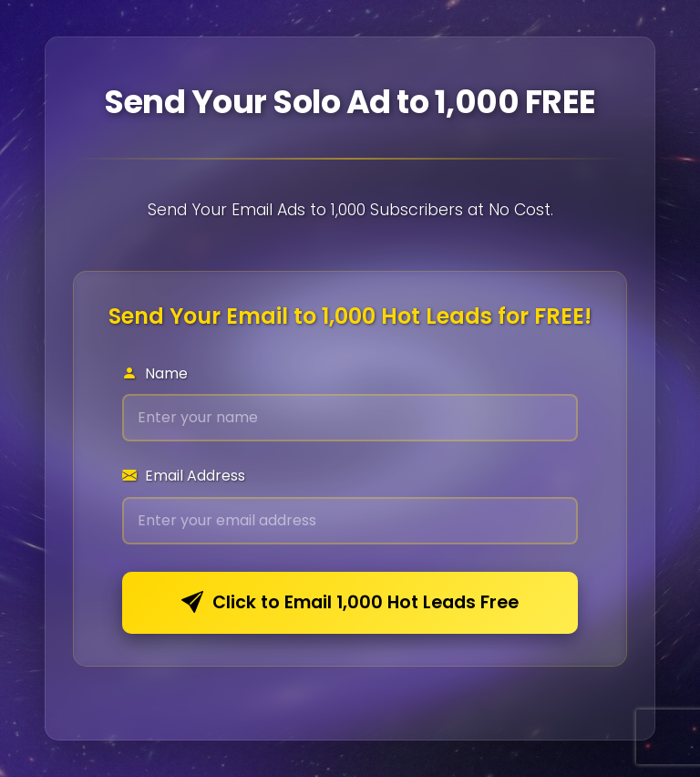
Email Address (184, 476)
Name (155, 373)
